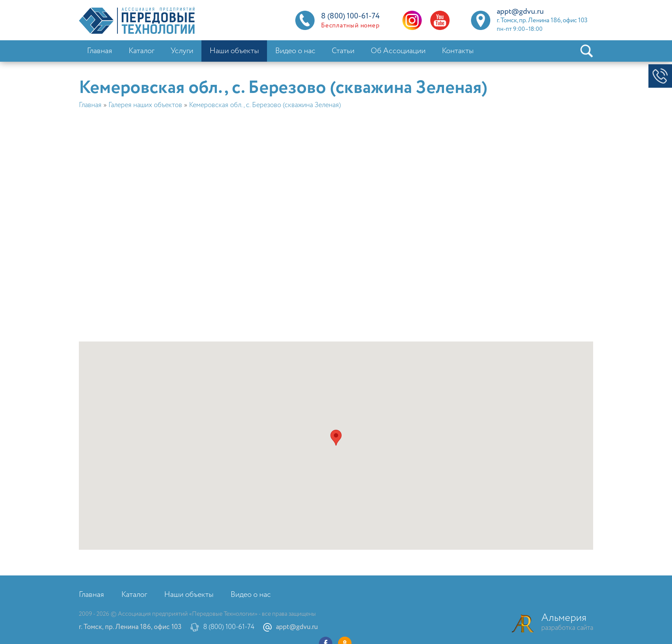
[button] (336, 438)
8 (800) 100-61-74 (229, 627)
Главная (90, 105)
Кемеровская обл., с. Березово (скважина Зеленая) (265, 105)
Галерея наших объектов (145, 105)
